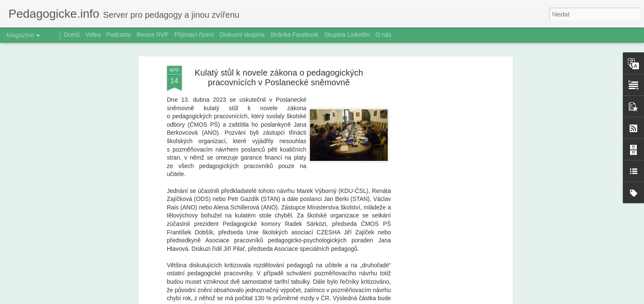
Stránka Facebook (294, 35)
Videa (93, 35)
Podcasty (119, 35)
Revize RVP (152, 35)
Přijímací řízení (194, 35)
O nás (383, 35)
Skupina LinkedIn (347, 35)
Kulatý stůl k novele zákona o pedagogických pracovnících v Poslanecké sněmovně (279, 77)
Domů (72, 35)
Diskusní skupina (242, 35)
